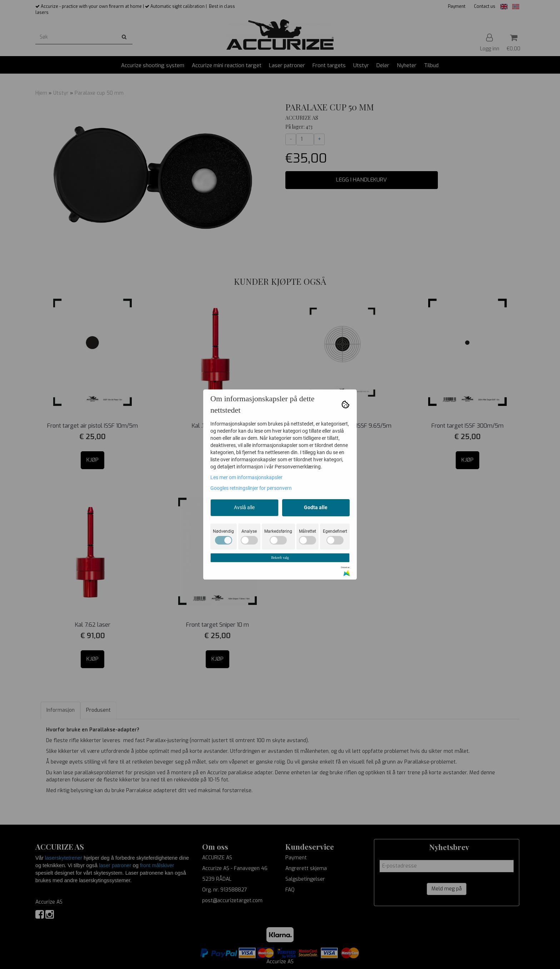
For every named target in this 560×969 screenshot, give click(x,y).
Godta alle (316, 507)
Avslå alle (244, 507)
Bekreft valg (280, 558)
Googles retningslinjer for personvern (251, 488)
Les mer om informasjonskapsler (246, 477)
